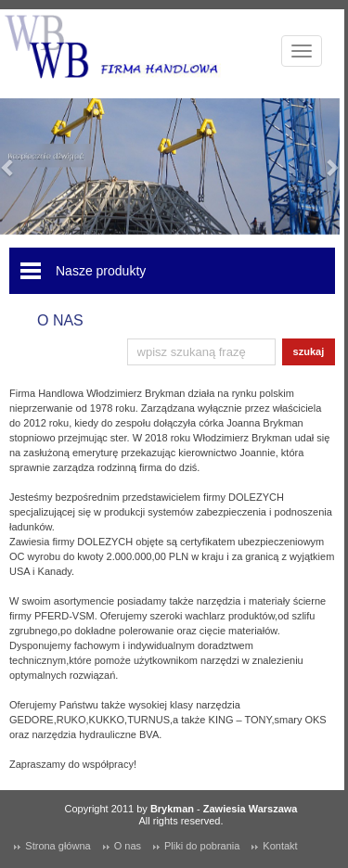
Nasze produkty (101, 271)
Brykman (172, 809)
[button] (8, 166)
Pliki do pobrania (202, 846)
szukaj (309, 351)
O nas (128, 846)
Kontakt (280, 846)
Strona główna (58, 846)
